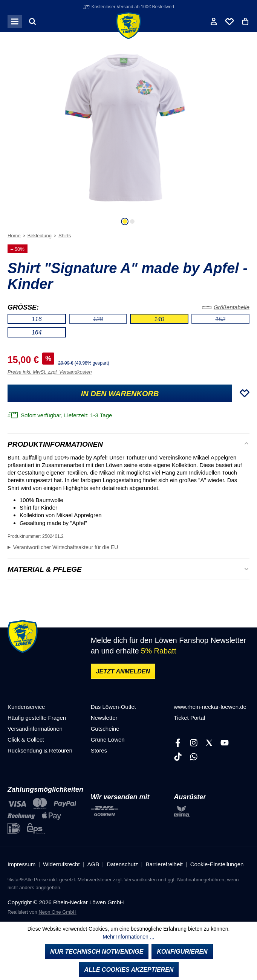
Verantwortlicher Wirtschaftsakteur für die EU (66, 547)
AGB (93, 864)
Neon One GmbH (57, 912)
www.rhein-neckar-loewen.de (210, 707)
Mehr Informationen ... (129, 937)
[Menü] (15, 21)
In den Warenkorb (120, 394)
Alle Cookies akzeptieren (129, 970)
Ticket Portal (189, 718)
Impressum (21, 864)
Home (14, 236)
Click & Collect (26, 740)
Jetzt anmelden (123, 671)
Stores (99, 750)
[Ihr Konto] (214, 21)
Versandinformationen (35, 729)
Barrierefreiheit (164, 864)
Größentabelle (226, 307)
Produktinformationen (55, 444)
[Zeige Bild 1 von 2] (125, 221)
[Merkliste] (229, 21)
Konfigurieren (182, 952)
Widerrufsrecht (61, 864)
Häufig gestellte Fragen (37, 718)
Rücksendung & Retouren (40, 750)
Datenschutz (122, 864)
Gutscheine (105, 729)
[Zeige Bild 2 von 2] (132, 221)
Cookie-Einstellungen (217, 864)
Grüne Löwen (108, 740)
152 (232, 320)
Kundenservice (26, 707)
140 (159, 319)
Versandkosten (141, 880)
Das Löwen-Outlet (113, 707)
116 (37, 319)
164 (37, 332)
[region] (128, 136)
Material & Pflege (45, 569)
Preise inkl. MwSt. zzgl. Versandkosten (50, 372)
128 (110, 320)
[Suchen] (32, 21)
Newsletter (104, 718)
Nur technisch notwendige (97, 952)
